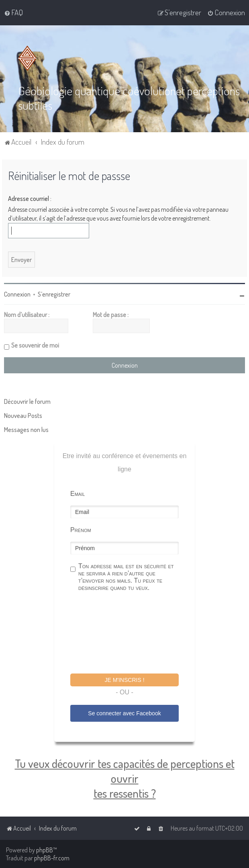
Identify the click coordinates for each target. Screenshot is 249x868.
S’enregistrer (54, 294)
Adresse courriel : (30, 198)
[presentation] (131, 633)
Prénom (81, 529)
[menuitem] (13, 12)
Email (78, 493)
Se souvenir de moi (35, 345)
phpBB (45, 850)
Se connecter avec (124, 713)
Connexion (17, 294)
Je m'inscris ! (124, 680)
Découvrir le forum (27, 401)
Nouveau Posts (23, 415)
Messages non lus (26, 429)
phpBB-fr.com (52, 858)
